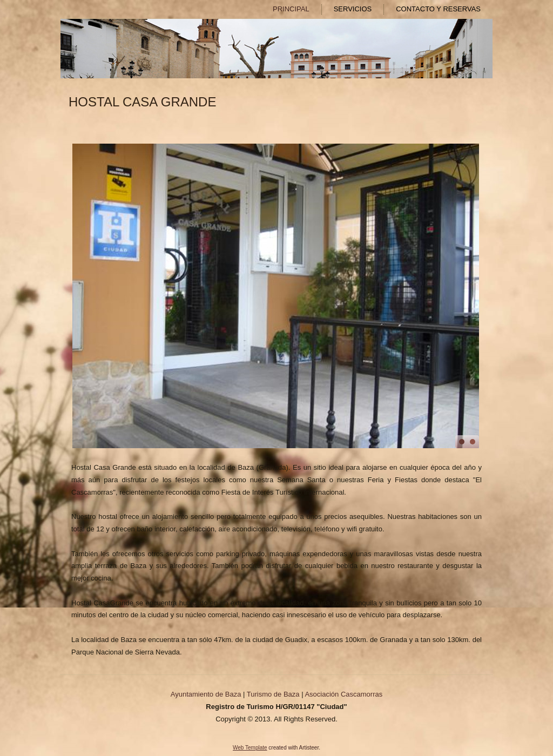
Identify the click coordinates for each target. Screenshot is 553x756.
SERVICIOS (353, 9)
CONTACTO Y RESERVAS (438, 9)
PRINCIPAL (291, 9)
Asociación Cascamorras (343, 694)
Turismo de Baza (273, 694)
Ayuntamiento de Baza (206, 694)
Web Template (250, 748)
